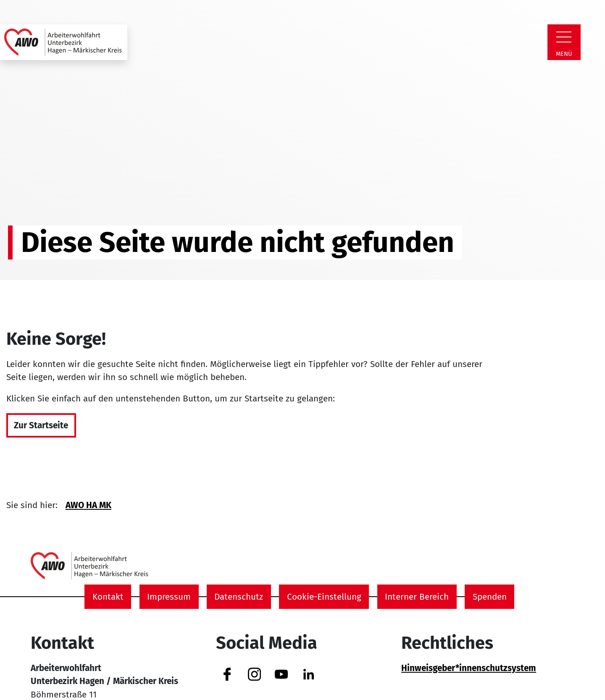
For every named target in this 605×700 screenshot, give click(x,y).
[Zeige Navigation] (564, 37)
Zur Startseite (41, 426)
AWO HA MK (88, 505)
